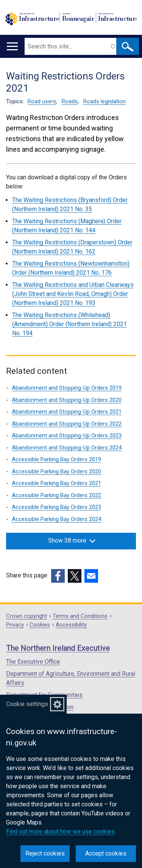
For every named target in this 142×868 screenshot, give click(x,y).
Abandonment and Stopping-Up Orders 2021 (67, 412)
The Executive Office (33, 662)
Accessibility (71, 625)
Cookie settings (27, 704)
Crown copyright (27, 616)
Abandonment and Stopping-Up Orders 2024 (67, 448)
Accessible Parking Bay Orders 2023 (56, 507)
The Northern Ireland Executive (58, 648)
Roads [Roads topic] (70, 101)
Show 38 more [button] (72, 541)
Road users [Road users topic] (42, 101)
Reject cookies (45, 853)
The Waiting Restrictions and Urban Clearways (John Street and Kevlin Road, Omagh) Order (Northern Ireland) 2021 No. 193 (73, 294)
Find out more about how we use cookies (60, 831)
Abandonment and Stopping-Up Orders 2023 (67, 436)
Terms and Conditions (80, 616)
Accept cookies (106, 853)
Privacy (15, 625)
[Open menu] (12, 46)
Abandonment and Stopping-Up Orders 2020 (67, 400)
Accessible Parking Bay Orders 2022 (56, 495)
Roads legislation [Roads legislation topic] (105, 101)
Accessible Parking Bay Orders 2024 (56, 519)
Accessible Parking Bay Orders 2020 (56, 471)
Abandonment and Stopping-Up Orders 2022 (67, 424)
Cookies (40, 625)
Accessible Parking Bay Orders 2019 (56, 459)
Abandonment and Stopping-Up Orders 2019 (67, 388)
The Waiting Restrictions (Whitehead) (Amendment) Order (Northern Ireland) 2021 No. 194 (69, 324)
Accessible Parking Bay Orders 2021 (56, 483)
